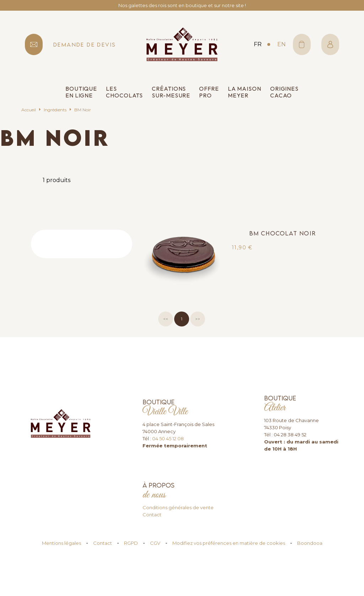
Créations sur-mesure (171, 92)
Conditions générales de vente (178, 507)
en (282, 44)
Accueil (29, 110)
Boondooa (310, 543)
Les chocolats (124, 92)
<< (166, 319)
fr (258, 44)
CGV (155, 543)
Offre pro (209, 92)
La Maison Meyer (245, 92)
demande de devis (85, 45)
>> (198, 319)
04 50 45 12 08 (168, 438)
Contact (152, 515)
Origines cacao (284, 92)
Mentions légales (61, 543)
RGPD (131, 543)
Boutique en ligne (81, 92)
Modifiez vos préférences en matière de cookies (229, 543)
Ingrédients (55, 110)
